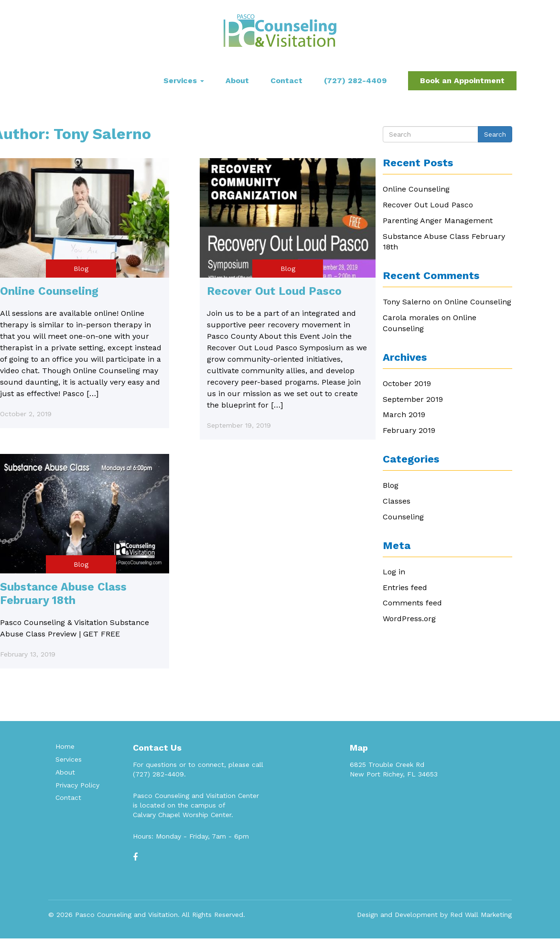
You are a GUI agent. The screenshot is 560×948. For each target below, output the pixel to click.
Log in (394, 572)
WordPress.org (409, 619)
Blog (81, 269)
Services (184, 81)
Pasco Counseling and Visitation (126, 915)
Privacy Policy (77, 785)
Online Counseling (49, 291)
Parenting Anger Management (438, 221)
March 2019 (404, 415)
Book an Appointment (462, 81)
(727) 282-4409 (355, 81)
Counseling (403, 517)
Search (495, 134)
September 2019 (413, 399)
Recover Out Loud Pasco (274, 291)
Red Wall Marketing (481, 915)
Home (65, 746)
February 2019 (409, 430)
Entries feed (405, 587)
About (237, 81)
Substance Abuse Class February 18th (63, 594)
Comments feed (412, 603)
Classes (397, 501)
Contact (286, 81)
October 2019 (407, 383)
